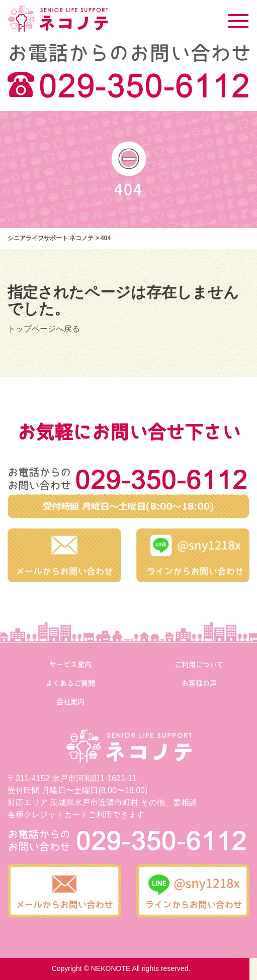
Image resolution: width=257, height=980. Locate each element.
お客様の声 (199, 683)
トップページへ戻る (44, 329)
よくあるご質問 (70, 683)
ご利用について (199, 665)
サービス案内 (70, 665)
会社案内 (70, 702)
